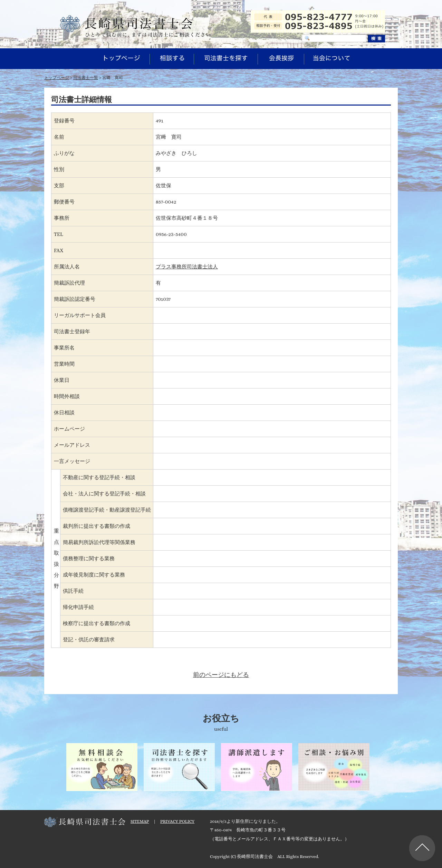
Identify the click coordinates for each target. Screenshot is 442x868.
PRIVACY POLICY (177, 821)
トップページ (57, 78)
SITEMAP (140, 821)
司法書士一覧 (86, 78)
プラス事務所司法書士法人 (187, 267)
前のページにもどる (221, 675)
